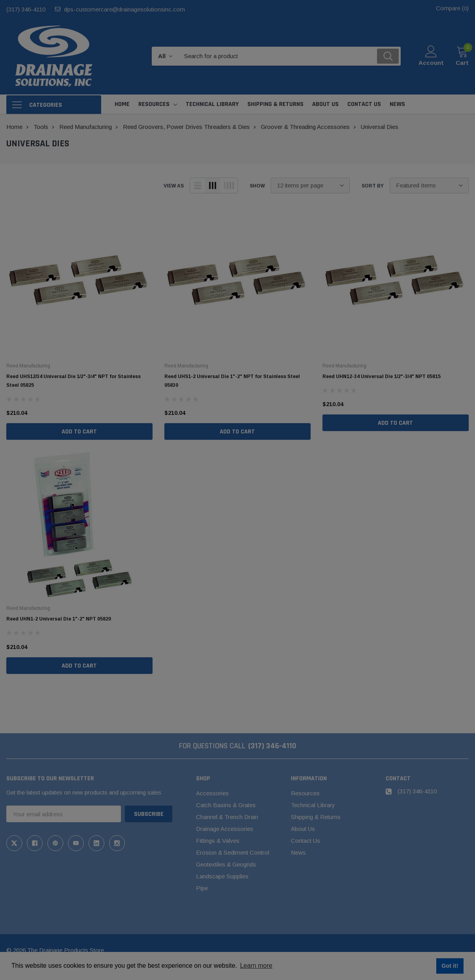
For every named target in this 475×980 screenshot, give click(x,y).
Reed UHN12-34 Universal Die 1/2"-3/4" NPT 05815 (382, 376)
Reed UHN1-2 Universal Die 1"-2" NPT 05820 (59, 619)
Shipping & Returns (316, 817)
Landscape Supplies (222, 876)
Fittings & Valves (218, 841)
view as (174, 186)
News (298, 852)
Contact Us (305, 841)
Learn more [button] (256, 966)
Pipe (202, 888)
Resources (154, 104)
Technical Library (313, 805)
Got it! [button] (450, 966)
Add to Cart (79, 432)
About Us (303, 829)
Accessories (212, 793)
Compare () (452, 8)
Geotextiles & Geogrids (226, 864)
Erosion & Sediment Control (233, 852)
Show (257, 186)
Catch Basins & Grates (226, 805)
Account (431, 63)
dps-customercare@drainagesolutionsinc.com (124, 9)
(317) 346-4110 (26, 9)
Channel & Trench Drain (227, 817)
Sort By (373, 186)
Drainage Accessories (225, 829)
